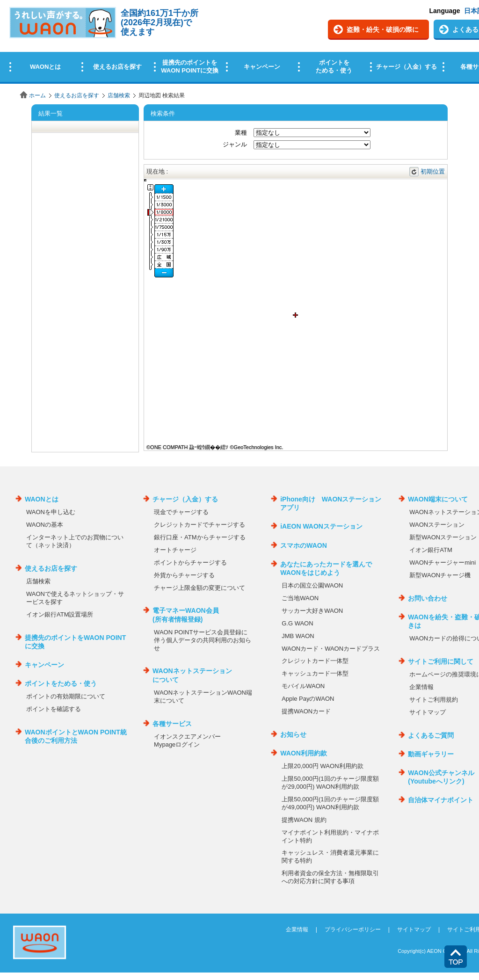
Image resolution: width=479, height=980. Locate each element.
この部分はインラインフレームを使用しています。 (239, 43)
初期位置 (433, 171)
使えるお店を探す (77, 95)
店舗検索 (119, 95)
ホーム (37, 95)
